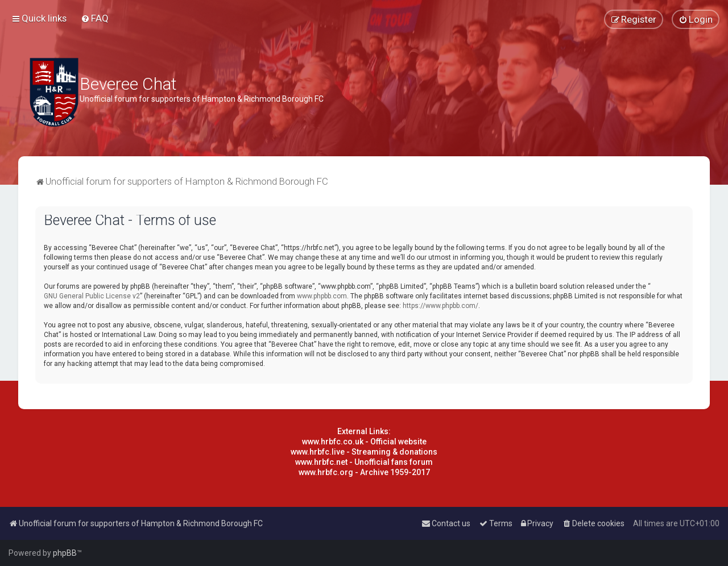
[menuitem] (95, 18)
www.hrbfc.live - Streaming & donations (364, 452)
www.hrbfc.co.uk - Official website (364, 442)
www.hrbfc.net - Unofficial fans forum (364, 462)
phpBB (65, 553)
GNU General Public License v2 (92, 296)
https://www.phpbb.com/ (440, 306)
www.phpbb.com (322, 296)
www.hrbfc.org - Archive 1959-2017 (364, 472)
